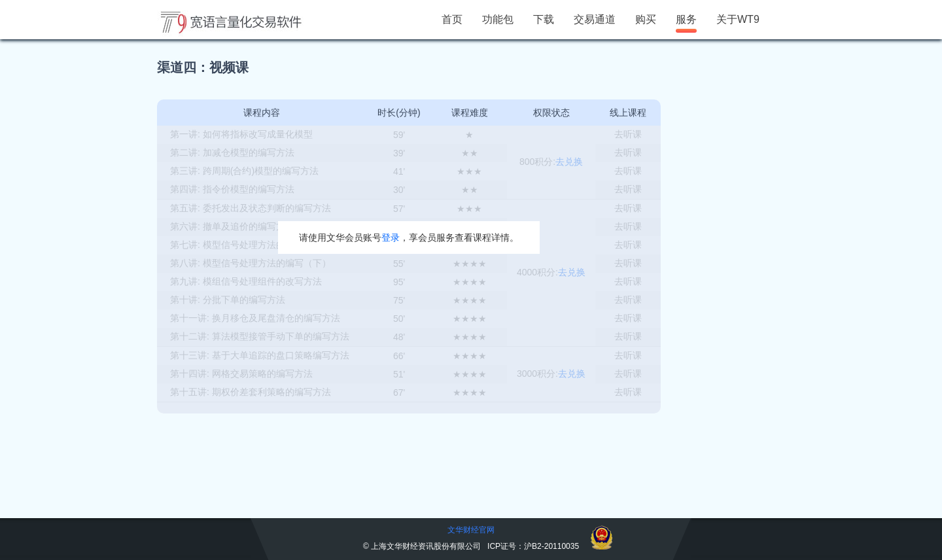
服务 (686, 19)
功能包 (498, 19)
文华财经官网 (471, 530)
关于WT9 (738, 19)
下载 (544, 19)
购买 (646, 19)
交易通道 (595, 19)
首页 (452, 19)
